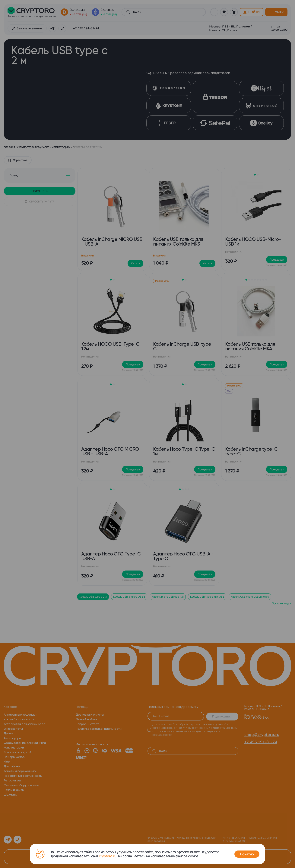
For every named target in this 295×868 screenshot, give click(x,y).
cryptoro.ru (108, 856)
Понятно (247, 854)
